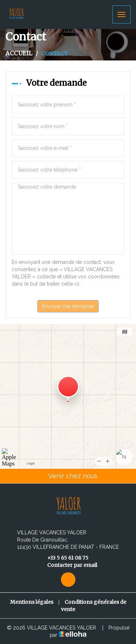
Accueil (19, 53)
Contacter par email (68, 565)
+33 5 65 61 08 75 (64, 558)
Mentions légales (32, 602)
